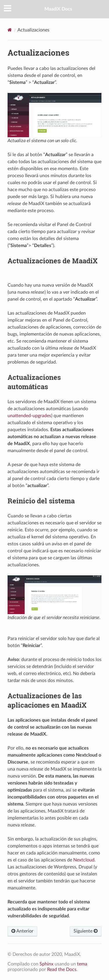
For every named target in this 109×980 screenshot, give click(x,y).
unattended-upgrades (29, 416)
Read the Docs (62, 970)
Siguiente (86, 931)
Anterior (22, 931)
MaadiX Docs (58, 9)
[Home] (10, 30)
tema (82, 964)
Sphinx (47, 964)
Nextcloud (84, 860)
